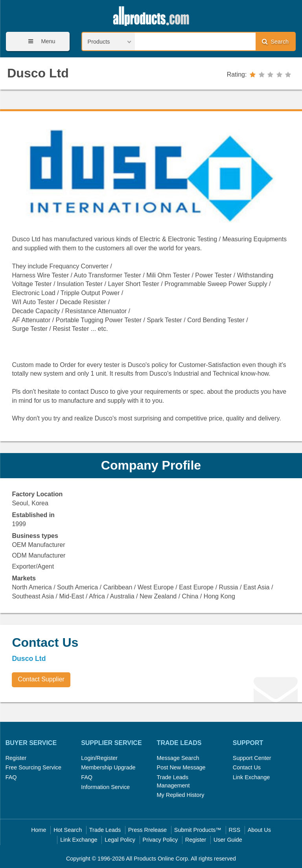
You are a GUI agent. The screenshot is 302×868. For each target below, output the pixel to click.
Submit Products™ (198, 830)
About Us (259, 830)
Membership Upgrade (108, 767)
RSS (234, 830)
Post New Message (181, 767)
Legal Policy (120, 840)
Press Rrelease (147, 830)
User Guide (228, 840)
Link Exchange (251, 777)
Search (275, 41)
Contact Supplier (41, 679)
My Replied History (181, 795)
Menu (39, 41)
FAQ (11, 777)
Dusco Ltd (38, 73)
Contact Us (247, 767)
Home (39, 830)
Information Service (105, 787)
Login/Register (99, 758)
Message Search (178, 758)
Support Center (252, 758)
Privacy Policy (160, 840)
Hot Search (68, 830)
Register (16, 758)
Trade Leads (105, 830)
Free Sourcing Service (33, 767)
